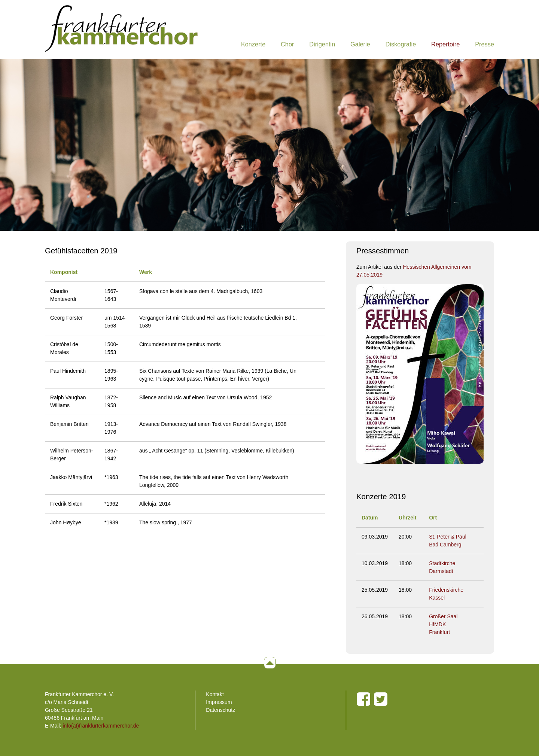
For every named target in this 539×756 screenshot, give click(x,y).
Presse (485, 44)
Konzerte (253, 44)
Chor (287, 44)
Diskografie (401, 44)
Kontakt (215, 694)
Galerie (360, 44)
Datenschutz (220, 710)
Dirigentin (322, 44)
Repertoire (445, 44)
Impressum (219, 702)
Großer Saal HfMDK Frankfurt (443, 624)
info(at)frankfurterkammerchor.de (101, 726)
